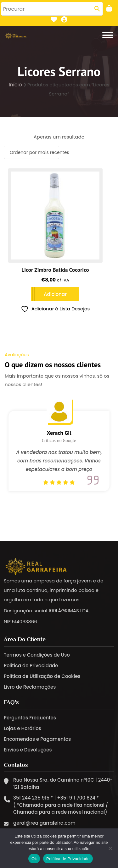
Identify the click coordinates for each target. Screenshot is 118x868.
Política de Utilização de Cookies (42, 676)
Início (15, 85)
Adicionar (55, 294)
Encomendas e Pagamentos (37, 739)
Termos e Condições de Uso (37, 655)
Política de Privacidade (31, 666)
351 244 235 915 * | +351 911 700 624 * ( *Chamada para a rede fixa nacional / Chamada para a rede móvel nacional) (61, 805)
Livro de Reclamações (30, 687)
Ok (34, 859)
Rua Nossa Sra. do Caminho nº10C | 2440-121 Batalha (63, 783)
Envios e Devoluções (28, 750)
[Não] (110, 848)
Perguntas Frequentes (30, 718)
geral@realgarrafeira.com (44, 823)
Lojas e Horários (22, 728)
